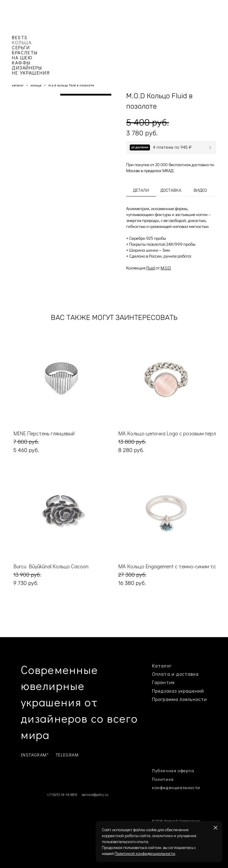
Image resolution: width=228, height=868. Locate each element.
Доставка (171, 190)
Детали (141, 190)
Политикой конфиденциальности (145, 853)
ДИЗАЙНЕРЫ (27, 68)
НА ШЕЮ (22, 57)
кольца (36, 85)
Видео (200, 190)
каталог (18, 85)
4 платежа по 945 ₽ (172, 147)
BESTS (20, 37)
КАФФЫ (21, 62)
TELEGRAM (67, 755)
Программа (165, 699)
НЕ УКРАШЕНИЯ (31, 73)
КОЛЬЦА (22, 42)
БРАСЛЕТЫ (25, 52)
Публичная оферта (173, 771)
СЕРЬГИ (21, 47)
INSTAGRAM (34, 755)
